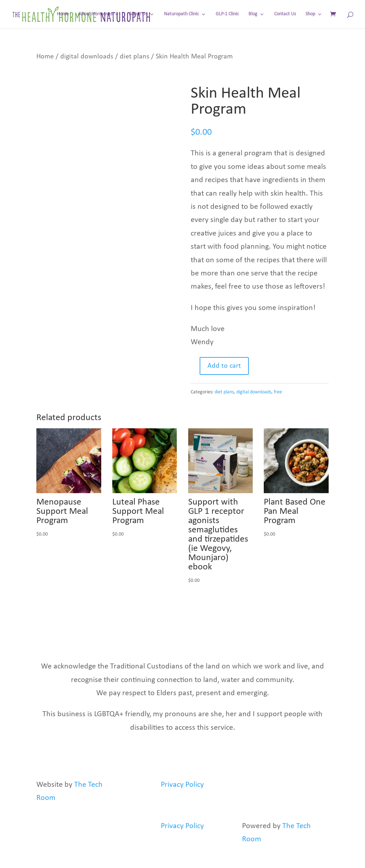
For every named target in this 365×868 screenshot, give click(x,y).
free (278, 392)
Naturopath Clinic (181, 14)
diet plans (135, 57)
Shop (310, 14)
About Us (138, 14)
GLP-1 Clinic (227, 14)
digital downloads (87, 57)
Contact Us (285, 14)
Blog (253, 14)
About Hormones (95, 14)
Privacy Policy (182, 785)
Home (63, 14)
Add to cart (224, 366)
